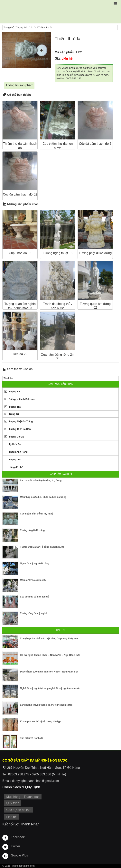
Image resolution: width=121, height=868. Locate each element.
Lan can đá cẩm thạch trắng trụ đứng (41, 480)
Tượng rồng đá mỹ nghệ (33, 613)
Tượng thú (22, 28)
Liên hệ (11, 817)
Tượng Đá (14, 392)
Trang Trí (14, 414)
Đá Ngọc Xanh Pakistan (22, 399)
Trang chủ (9, 28)
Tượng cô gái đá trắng (32, 530)
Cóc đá (33, 28)
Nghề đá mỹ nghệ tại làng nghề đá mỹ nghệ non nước (50, 688)
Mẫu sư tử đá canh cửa (33, 580)
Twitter (15, 846)
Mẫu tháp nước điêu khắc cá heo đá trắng (43, 497)
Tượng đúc (15, 460)
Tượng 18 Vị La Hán (20, 429)
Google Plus (19, 855)
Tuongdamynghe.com (23, 866)
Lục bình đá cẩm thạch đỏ (34, 597)
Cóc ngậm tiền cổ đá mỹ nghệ (37, 514)
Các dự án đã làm (19, 810)
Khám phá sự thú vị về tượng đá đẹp (40, 722)
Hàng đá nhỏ (16, 467)
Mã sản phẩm (65, 52)
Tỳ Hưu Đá (15, 444)
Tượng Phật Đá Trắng (21, 421)
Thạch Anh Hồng (18, 452)
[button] (115, 4)
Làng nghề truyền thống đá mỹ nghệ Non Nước (46, 705)
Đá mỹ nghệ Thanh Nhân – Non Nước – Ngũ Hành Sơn (50, 655)
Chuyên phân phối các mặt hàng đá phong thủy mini (49, 638)
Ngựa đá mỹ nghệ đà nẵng (35, 563)
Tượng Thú (15, 407)
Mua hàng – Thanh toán (23, 797)
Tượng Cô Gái (17, 437)
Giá (57, 58)
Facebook (18, 837)
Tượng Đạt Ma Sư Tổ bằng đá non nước (42, 547)
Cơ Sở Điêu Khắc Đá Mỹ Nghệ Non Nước (60, 12)
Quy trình (13, 803)
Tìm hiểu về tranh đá (31, 738)
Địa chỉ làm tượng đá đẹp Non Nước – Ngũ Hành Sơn (49, 672)
